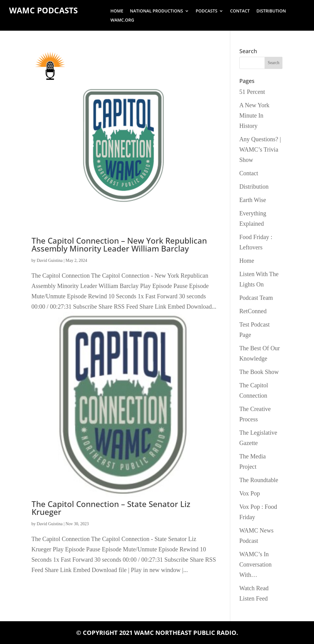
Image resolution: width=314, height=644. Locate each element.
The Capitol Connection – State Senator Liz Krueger (111, 508)
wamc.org (122, 20)
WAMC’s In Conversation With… (256, 564)
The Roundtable (259, 480)
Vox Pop (250, 493)
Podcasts (206, 11)
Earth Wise (253, 200)
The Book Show (259, 372)
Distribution (271, 11)
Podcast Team (256, 298)
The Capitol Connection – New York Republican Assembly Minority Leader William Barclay (119, 245)
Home (117, 11)
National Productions (156, 11)
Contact (240, 11)
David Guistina (50, 260)
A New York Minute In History (254, 115)
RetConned (253, 311)
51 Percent (252, 92)
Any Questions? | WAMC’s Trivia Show (260, 149)
